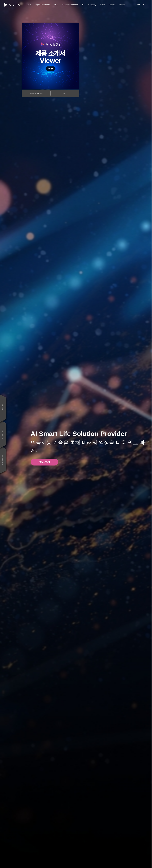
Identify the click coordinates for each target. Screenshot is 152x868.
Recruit (112, 5)
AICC (56, 5)
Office (29, 5)
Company (92, 5)
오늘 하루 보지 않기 (36, 93)
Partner (122, 5)
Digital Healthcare (43, 5)
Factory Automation (70, 5)
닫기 (65, 93)
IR (83, 5)
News (102, 5)
